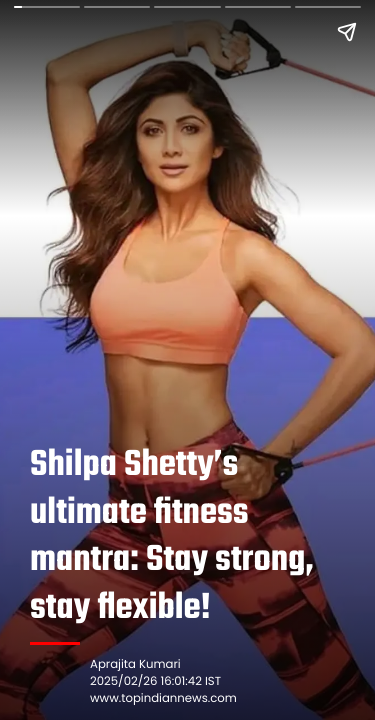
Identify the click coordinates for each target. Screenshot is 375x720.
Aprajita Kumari (135, 665)
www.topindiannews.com (163, 699)
